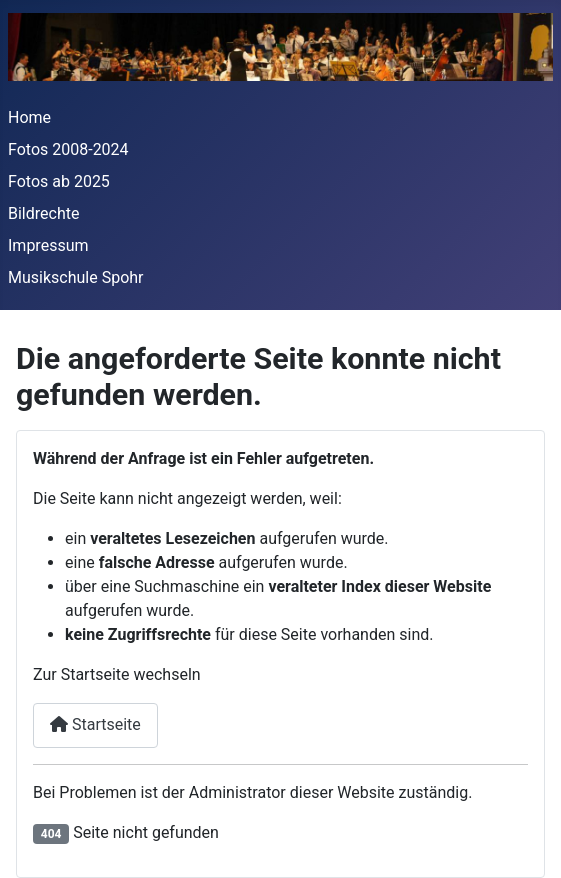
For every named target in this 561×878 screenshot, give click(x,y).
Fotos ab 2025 (59, 181)
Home (29, 117)
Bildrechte (43, 213)
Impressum (48, 245)
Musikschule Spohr (76, 277)
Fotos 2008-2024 (68, 149)
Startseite (95, 724)
